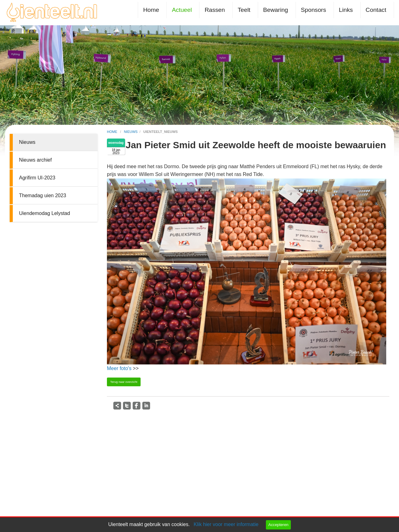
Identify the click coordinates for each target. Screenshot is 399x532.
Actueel (182, 10)
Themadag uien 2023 (43, 195)
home (113, 132)
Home (151, 10)
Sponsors (313, 10)
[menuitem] (152, 10)
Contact (376, 10)
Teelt (244, 10)
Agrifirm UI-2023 (37, 178)
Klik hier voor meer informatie (226, 524)
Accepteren (279, 525)
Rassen (215, 10)
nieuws (131, 132)
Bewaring (276, 10)
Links (346, 10)
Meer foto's (119, 368)
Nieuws (27, 142)
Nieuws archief (35, 160)
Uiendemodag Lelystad (45, 213)
